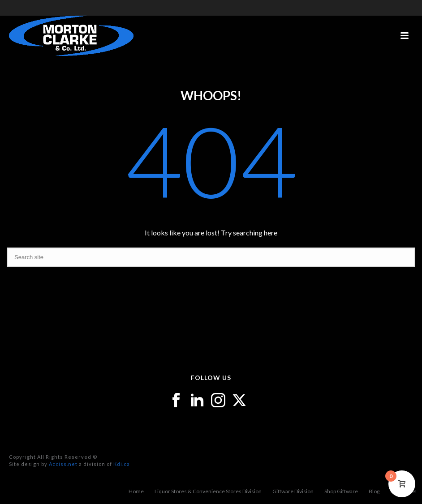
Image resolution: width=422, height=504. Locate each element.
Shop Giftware (341, 491)
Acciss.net (63, 464)
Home (136, 491)
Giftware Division (293, 491)
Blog (374, 491)
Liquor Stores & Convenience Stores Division (208, 491)
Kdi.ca (122, 464)
